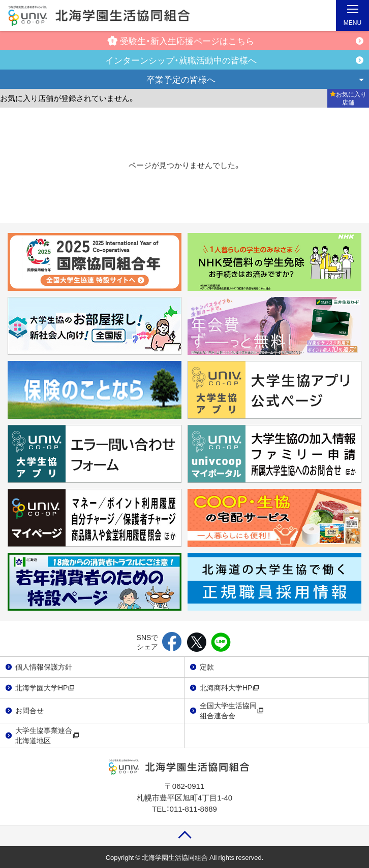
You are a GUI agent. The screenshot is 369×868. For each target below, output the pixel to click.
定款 (207, 666)
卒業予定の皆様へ (181, 79)
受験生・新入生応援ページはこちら (181, 40)
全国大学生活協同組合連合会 (232, 710)
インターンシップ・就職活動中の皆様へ (181, 60)
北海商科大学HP (229, 687)
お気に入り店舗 (348, 98)
